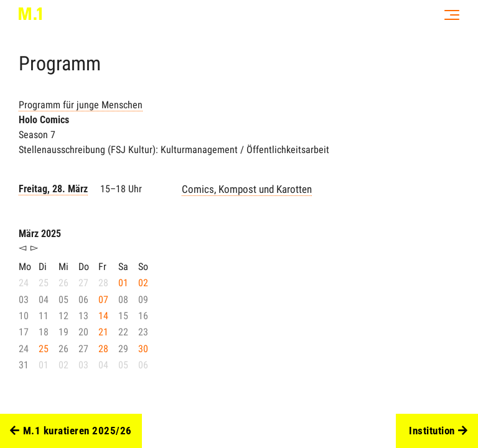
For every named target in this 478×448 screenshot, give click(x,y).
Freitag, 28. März (53, 189)
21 (103, 332)
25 (44, 349)
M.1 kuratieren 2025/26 (71, 431)
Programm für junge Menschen (81, 105)
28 (103, 349)
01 (123, 283)
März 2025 (40, 234)
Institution (438, 431)
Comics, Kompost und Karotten (247, 189)
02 (143, 283)
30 (143, 349)
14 (103, 316)
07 (103, 300)
